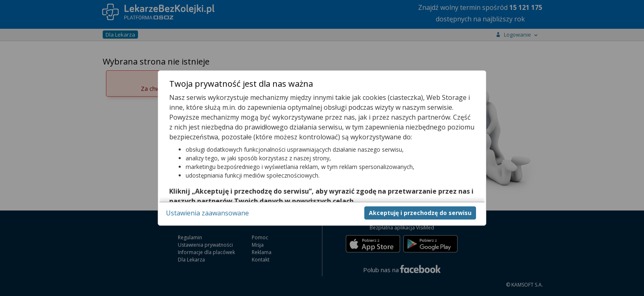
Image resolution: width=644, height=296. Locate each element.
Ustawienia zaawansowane (207, 213)
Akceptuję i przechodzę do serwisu (420, 213)
